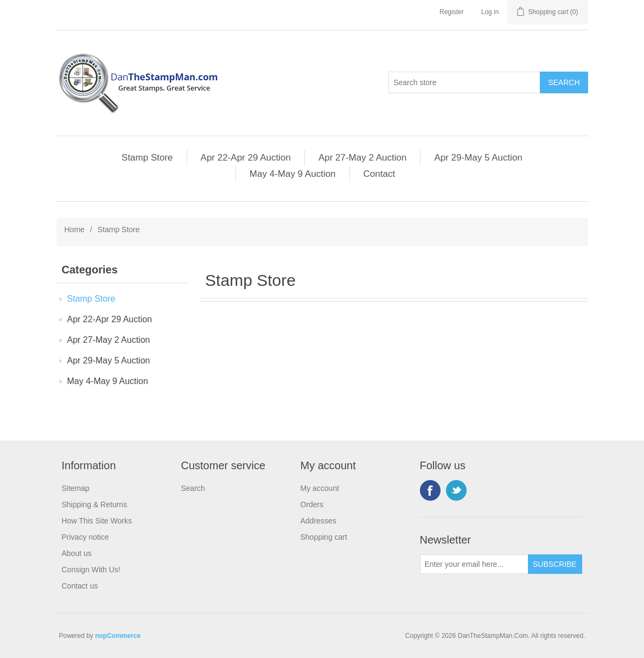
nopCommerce (118, 636)
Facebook (430, 490)
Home (75, 229)
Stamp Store (147, 158)
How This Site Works (97, 521)
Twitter (456, 490)
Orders (312, 504)
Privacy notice (85, 537)
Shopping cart (324, 537)
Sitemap (76, 488)
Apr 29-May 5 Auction (478, 158)
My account (320, 488)
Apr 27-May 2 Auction (363, 158)
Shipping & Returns (95, 504)
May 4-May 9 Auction (293, 174)
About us (77, 553)
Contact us (80, 586)
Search (193, 488)
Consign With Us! (91, 570)
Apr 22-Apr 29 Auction (246, 158)
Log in (490, 12)
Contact (380, 174)
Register (452, 12)
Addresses (318, 521)
